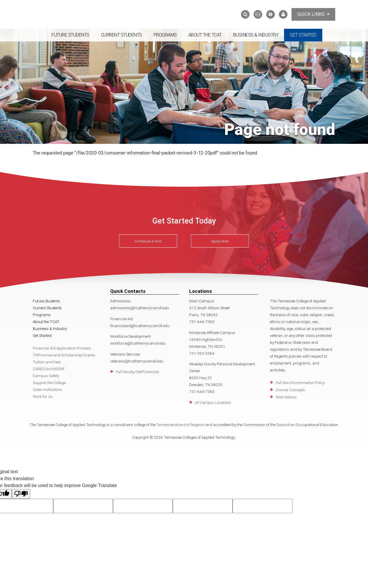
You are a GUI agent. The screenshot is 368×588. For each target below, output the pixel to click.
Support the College (49, 383)
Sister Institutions (47, 390)
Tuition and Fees (47, 362)
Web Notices (286, 397)
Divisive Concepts (290, 390)
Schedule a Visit (148, 241)
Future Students (70, 35)
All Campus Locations (213, 402)
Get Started (303, 35)
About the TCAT (205, 35)
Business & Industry (256, 35)
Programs (165, 35)
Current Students (121, 35)
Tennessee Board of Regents (180, 425)
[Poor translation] (21, 494)
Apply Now (220, 241)
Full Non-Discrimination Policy (300, 383)
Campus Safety (46, 376)
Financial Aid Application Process (62, 348)
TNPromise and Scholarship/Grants (64, 355)
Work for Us (43, 396)
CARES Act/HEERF (49, 369)
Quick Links (313, 14)
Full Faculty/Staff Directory (137, 372)
